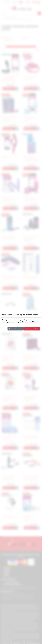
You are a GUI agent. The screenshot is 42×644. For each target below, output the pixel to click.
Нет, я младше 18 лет (32, 329)
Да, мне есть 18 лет (15, 329)
